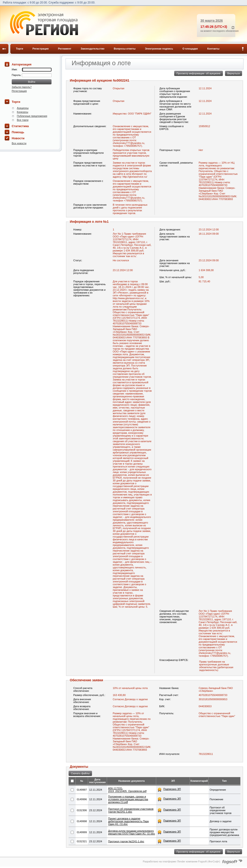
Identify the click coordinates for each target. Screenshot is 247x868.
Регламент (65, 49)
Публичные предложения (32, 116)
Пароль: (17, 75)
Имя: (15, 69)
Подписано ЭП (172, 789)
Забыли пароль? (22, 87)
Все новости (19, 143)
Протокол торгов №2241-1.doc (126, 841)
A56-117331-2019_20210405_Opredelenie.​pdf (127, 790)
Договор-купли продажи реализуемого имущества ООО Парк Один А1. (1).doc (132, 832)
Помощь (18, 132)
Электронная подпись (159, 49)
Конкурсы (22, 112)
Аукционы (23, 108)
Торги (20, 49)
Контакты (213, 49)
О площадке (190, 49)
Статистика (20, 126)
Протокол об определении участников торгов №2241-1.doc (131, 810)
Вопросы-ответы (125, 49)
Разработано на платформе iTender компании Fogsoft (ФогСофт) (181, 861)
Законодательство (93, 49)
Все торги (23, 120)
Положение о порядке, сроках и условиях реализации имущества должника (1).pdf (128, 799)
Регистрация (41, 49)
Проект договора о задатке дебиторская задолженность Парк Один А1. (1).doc (129, 821)
